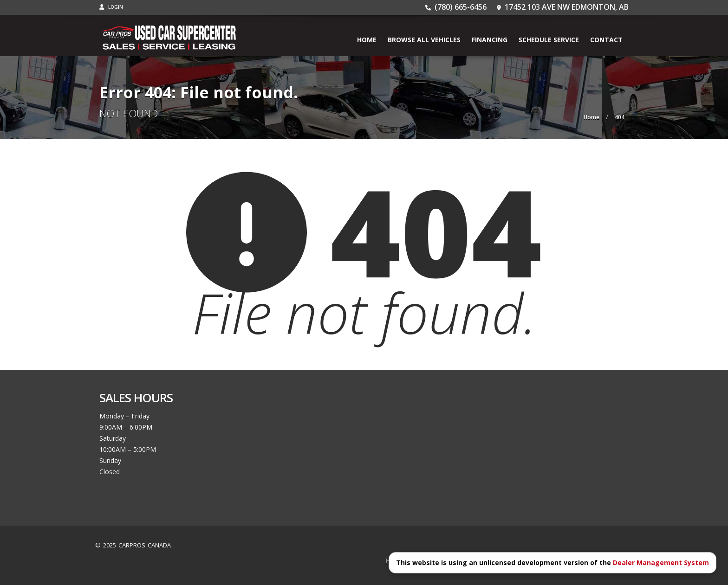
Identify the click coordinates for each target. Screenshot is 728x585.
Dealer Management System (661, 562)
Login (111, 7)
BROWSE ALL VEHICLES (424, 40)
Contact (606, 40)
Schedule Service (549, 40)
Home (367, 40)
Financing (490, 40)
